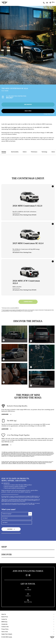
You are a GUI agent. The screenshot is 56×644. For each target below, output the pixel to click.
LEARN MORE (6, 414)
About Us (4, 614)
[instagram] (29, 575)
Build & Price (28, 111)
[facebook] (27, 575)
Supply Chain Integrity (7, 634)
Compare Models (28, 302)
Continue (11, 529)
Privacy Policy (5, 629)
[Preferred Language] (17, 514)
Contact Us (4, 619)
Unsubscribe (4, 624)
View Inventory (28, 105)
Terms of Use (5, 632)
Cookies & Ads (5, 627)
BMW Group (4, 622)
